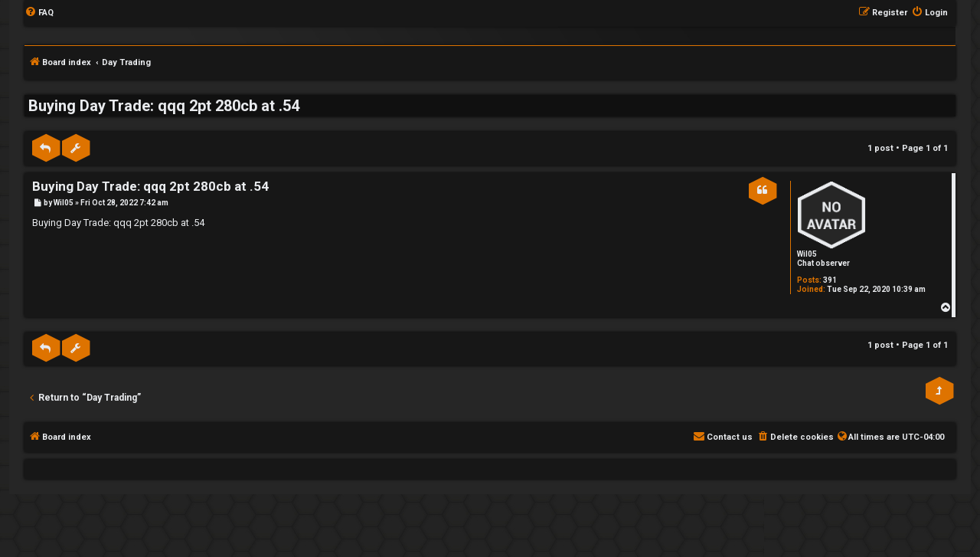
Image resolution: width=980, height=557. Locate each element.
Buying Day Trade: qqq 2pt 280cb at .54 (164, 106)
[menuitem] (39, 13)
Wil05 (807, 254)
